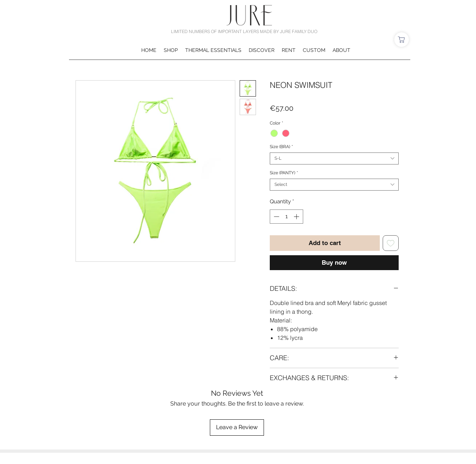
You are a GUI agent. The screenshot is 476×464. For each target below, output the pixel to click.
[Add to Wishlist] (391, 243)
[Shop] (402, 40)
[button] (171, 50)
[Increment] (297, 217)
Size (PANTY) (284, 173)
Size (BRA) (281, 147)
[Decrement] (276, 217)
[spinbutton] (286, 217)
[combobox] (334, 158)
